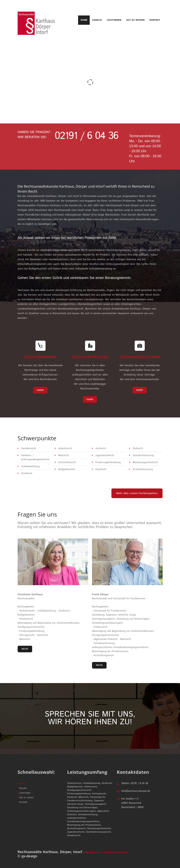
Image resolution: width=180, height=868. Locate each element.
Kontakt (155, 20)
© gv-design (28, 856)
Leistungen (114, 20)
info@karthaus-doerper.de (136, 791)
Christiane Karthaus (30, 594)
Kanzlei (97, 20)
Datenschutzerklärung (116, 852)
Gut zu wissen (135, 20)
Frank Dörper (100, 594)
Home (84, 20)
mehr (40, 390)
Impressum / (96, 852)
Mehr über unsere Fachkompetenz (137, 493)
